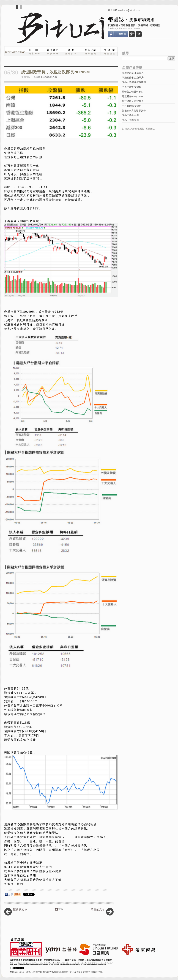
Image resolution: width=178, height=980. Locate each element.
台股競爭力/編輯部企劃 (45, 77)
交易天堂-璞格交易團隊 (134, 82)
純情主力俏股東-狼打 (133, 92)
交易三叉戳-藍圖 (131, 120)
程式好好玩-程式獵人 (133, 101)
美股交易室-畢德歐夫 (133, 73)
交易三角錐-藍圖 (131, 115)
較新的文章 (20, 909)
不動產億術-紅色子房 (133, 78)
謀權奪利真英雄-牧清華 (134, 111)
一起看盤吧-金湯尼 (132, 106)
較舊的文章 (98, 909)
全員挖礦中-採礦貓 (132, 87)
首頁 (61, 909)
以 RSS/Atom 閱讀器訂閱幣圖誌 (139, 129)
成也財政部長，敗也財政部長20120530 (56, 72)
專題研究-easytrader (133, 96)
